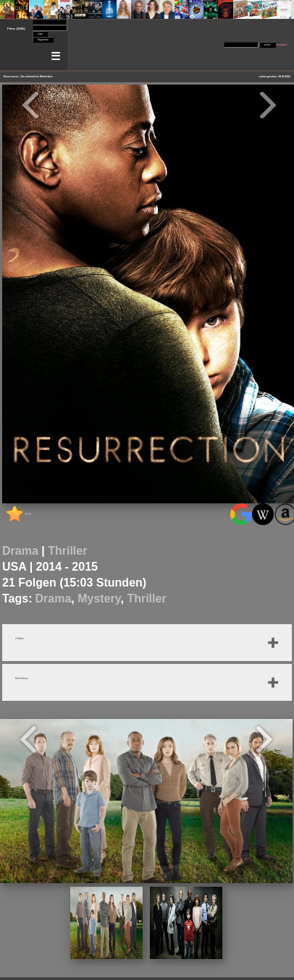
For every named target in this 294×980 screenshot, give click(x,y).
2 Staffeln (20, 639)
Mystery (99, 598)
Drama (20, 551)
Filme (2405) (16, 29)
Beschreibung (21, 678)
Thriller (67, 551)
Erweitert (282, 45)
